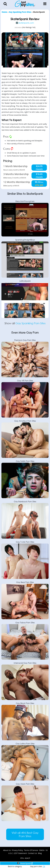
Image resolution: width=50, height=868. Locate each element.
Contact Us (32, 853)
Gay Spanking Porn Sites (30, 323)
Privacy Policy (17, 850)
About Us (7, 850)
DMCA (42, 850)
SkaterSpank (25, 863)
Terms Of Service (31, 850)
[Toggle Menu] (45, 4)
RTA (22, 858)
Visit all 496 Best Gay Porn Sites (25, 834)
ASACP (27, 858)
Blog (40, 853)
